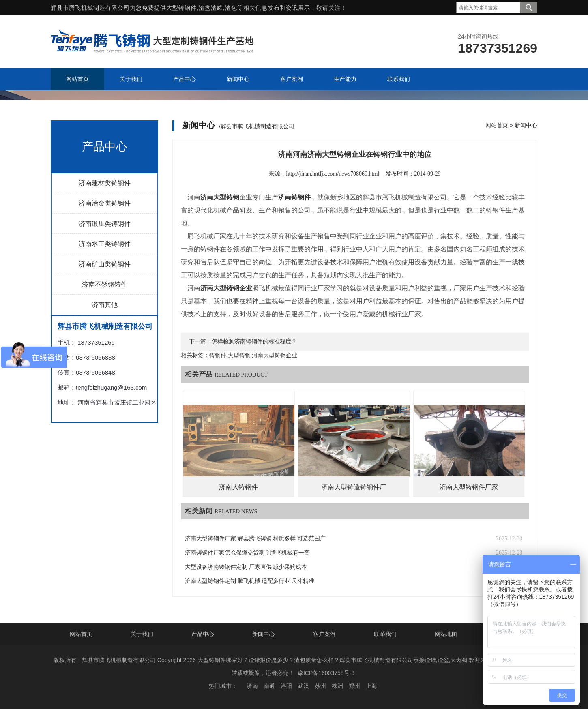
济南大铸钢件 (238, 487)
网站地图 (446, 634)
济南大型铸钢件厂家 (469, 487)
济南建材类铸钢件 (105, 183)
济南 (252, 686)
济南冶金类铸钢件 (105, 203)
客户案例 (324, 634)
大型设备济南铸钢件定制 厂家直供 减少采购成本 (246, 567)
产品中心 (203, 634)
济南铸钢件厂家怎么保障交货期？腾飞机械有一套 (247, 553)
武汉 (303, 686)
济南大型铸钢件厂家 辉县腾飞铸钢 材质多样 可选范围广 (255, 539)
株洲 (337, 686)
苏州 (320, 686)
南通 (269, 686)
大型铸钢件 (181, 8)
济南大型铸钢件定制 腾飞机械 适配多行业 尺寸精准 (250, 581)
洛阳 (286, 686)
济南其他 (105, 305)
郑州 (354, 686)
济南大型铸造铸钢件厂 (354, 487)
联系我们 (385, 634)
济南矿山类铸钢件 (105, 264)
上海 (371, 686)
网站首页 (497, 125)
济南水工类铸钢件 (105, 244)
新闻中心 (526, 125)
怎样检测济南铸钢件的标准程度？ (254, 342)
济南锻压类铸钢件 (105, 224)
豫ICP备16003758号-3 (326, 673)
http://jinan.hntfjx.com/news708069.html (333, 174)
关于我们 (142, 634)
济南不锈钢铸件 (105, 284)
